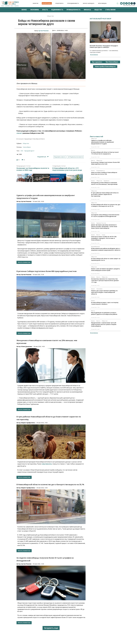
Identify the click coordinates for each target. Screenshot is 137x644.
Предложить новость (60, 157)
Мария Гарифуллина (28, 423)
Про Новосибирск (112, 62)
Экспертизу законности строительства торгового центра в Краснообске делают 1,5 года (105, 280)
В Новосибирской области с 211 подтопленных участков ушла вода (67, 169)
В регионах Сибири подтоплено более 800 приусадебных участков (46, 271)
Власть (93, 150)
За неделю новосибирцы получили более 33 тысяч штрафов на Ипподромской (105, 215)
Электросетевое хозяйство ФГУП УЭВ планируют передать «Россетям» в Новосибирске (104, 238)
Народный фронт (29, 151)
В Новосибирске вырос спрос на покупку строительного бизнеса (105, 303)
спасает (19, 133)
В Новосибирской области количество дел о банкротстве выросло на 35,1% (50, 484)
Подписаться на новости (75, 157)
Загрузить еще (51, 628)
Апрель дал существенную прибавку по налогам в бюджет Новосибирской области (104, 292)
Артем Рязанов (43, 31)
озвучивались (47, 464)
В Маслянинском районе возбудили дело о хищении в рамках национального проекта (106, 249)
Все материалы (94, 55)
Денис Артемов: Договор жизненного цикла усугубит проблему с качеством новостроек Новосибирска (104, 226)
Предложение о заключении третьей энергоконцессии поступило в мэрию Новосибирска (104, 324)
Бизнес (93, 171)
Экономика (99, 289)
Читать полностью (24, 262)
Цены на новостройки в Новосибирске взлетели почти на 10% (104, 173)
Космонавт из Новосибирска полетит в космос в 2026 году (33, 169)
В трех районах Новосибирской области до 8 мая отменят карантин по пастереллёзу (105, 194)
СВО (22, 151)
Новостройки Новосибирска (105, 66)
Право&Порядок (95, 247)
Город (103, 235)
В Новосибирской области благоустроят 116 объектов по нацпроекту (105, 153)
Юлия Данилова (27, 346)
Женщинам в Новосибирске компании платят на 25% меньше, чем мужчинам (104, 183)
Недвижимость (101, 171)
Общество (50, 16)
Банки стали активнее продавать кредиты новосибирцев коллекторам (105, 269)
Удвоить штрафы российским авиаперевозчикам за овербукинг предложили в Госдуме (103, 142)
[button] (117, 3)
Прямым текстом (101, 223)
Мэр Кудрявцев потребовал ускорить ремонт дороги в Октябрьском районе (104, 313)
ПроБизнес (107, 181)
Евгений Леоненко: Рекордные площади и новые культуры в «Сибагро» (104, 46)
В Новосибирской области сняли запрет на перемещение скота (106, 259)
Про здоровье (97, 62)
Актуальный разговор (101, 19)
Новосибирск (27, 147)
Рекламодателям (129, 5)
